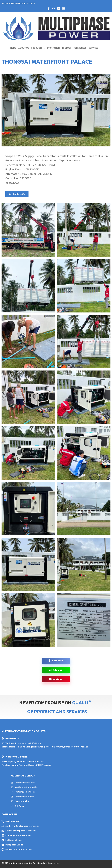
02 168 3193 (13, 3)
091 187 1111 (30, 3)
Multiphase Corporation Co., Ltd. (25, 863)
